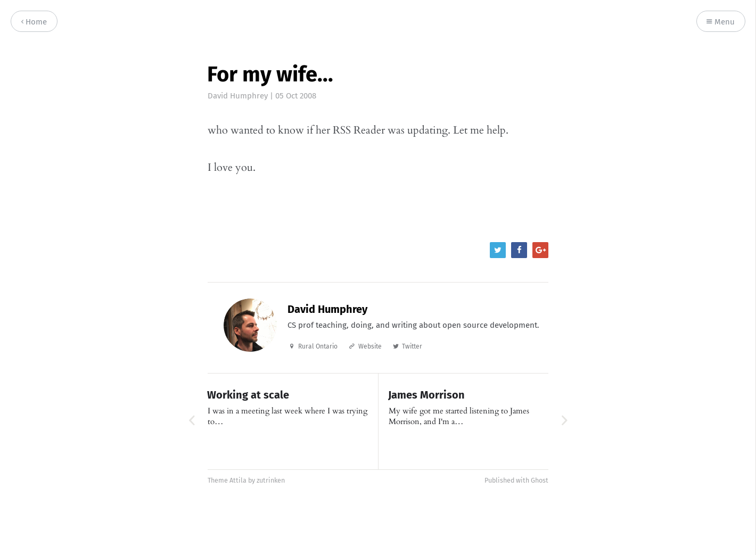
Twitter (412, 346)
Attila (238, 480)
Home (34, 22)
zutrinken (271, 480)
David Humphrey (238, 96)
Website (370, 346)
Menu (721, 22)
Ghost (540, 480)
